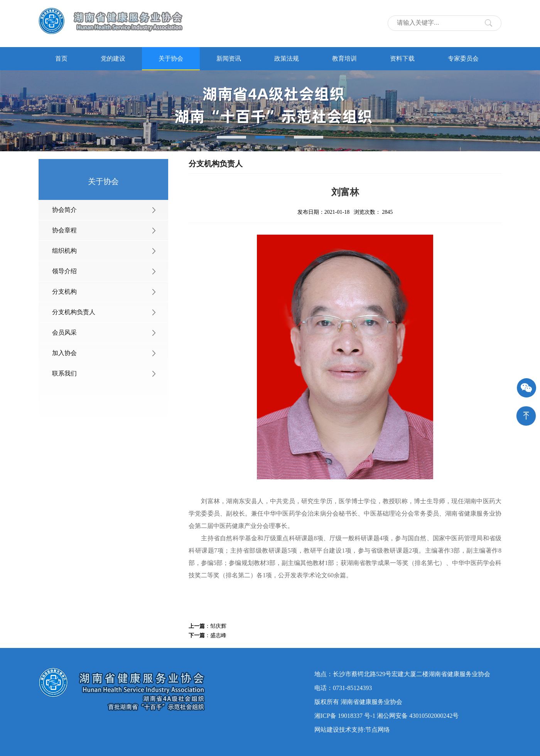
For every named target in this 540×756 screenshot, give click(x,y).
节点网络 (378, 730)
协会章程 (64, 230)
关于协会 (171, 58)
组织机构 (64, 251)
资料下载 (402, 58)
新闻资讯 (229, 58)
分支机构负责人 (74, 312)
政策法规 (287, 58)
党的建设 (113, 58)
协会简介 (64, 210)
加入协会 (64, 353)
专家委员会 (463, 58)
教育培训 (344, 58)
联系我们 (64, 373)
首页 (61, 58)
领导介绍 (64, 271)
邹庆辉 (218, 626)
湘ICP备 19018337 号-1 (345, 716)
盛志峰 (218, 635)
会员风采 (64, 332)
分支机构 (64, 292)
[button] (231, 137)
